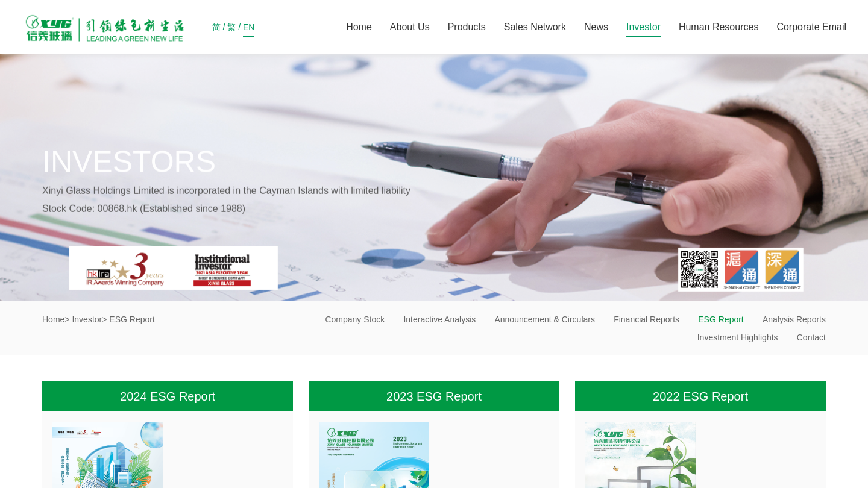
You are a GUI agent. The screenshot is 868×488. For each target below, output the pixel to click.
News (596, 27)
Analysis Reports (794, 319)
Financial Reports (646, 319)
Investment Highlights (738, 337)
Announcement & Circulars (545, 319)
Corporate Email (811, 27)
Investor (643, 27)
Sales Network (535, 27)
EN (249, 30)
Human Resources (719, 27)
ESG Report (721, 319)
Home (359, 27)
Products (467, 27)
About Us (410, 27)
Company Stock (355, 319)
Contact (811, 337)
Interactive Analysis (439, 319)
